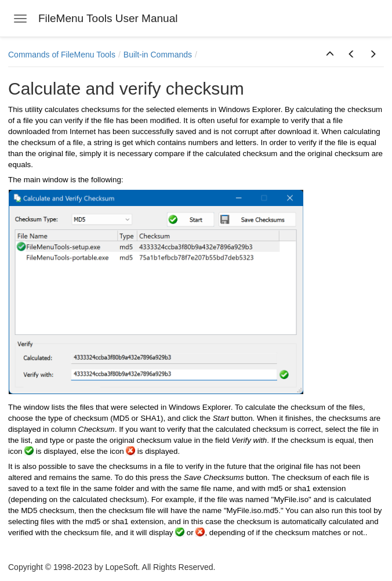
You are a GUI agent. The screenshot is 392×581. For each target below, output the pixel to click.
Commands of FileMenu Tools (62, 55)
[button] (330, 55)
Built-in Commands (158, 55)
